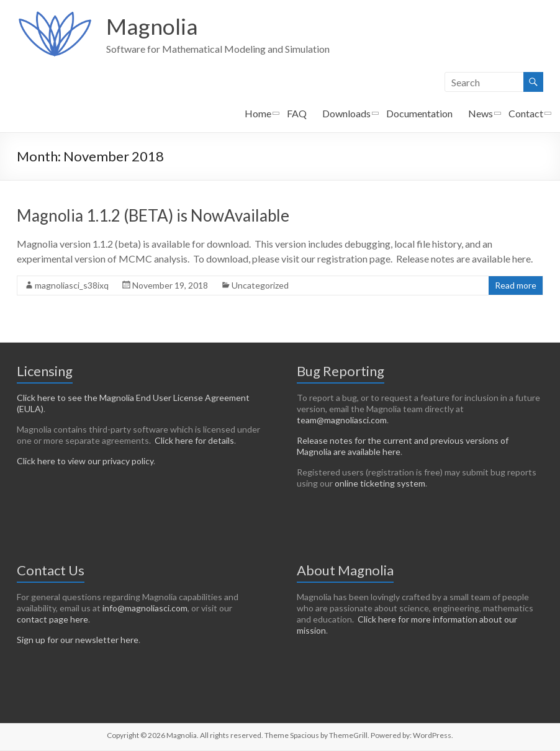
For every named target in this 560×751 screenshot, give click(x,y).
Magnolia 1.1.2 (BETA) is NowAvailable (153, 216)
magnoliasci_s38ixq (72, 286)
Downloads (346, 114)
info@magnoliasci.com (145, 609)
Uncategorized (260, 286)
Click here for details (194, 441)
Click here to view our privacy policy (85, 461)
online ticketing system (380, 484)
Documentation (419, 114)
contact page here (52, 620)
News (481, 114)
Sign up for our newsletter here (78, 640)
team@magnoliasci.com (342, 420)
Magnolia (152, 27)
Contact (526, 114)
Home (258, 114)
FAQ (297, 114)
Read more (516, 286)
